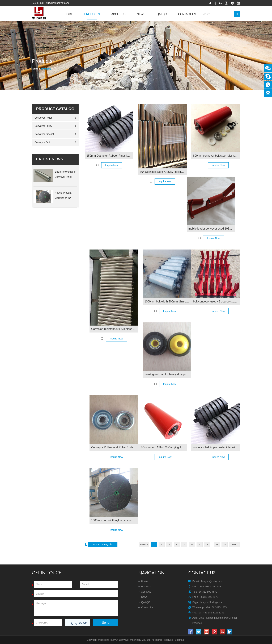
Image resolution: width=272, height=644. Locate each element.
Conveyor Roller (43, 118)
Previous (144, 545)
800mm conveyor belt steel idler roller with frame (216, 156)
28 (224, 545)
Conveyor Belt (42, 142)
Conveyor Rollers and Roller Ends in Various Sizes (115, 447)
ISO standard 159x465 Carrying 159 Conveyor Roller (163, 447)
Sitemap (179, 640)
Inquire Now (112, 165)
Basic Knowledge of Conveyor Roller (65, 174)
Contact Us (187, 14)
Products (92, 14)
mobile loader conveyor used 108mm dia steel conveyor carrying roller (212, 229)
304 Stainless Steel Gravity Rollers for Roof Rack (163, 172)
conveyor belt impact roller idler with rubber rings (216, 447)
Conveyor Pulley (43, 126)
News (141, 14)
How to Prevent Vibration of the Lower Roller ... (63, 196)
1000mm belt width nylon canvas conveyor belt (115, 520)
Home (69, 14)
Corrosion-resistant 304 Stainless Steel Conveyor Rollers (115, 329)
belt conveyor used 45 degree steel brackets (216, 302)
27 (217, 545)
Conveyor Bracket (44, 134)
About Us (118, 14)
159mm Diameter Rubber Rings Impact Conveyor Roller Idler (110, 156)
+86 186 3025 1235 (216, 607)
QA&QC (162, 14)
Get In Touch (47, 573)
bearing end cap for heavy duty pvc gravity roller (168, 374)
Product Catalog (55, 109)
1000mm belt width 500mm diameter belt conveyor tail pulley (168, 302)
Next (234, 545)
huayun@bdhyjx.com (57, 3)
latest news (50, 159)
